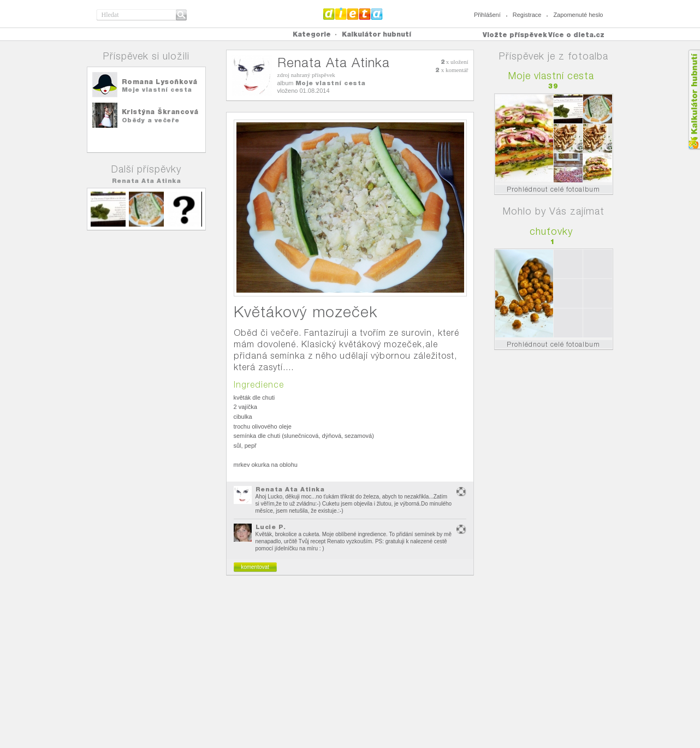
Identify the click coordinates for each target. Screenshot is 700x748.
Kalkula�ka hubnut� (694, 100)
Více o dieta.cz (576, 35)
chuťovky (551, 231)
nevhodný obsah (461, 492)
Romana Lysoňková (160, 82)
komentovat (255, 567)
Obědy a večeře (151, 120)
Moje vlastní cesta (157, 90)
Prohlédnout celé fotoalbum (553, 189)
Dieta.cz (353, 14)
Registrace (527, 15)
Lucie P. (271, 527)
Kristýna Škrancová (160, 112)
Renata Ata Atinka (147, 181)
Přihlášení (487, 15)
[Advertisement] (350, 666)
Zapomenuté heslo (578, 15)
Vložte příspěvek (515, 35)
